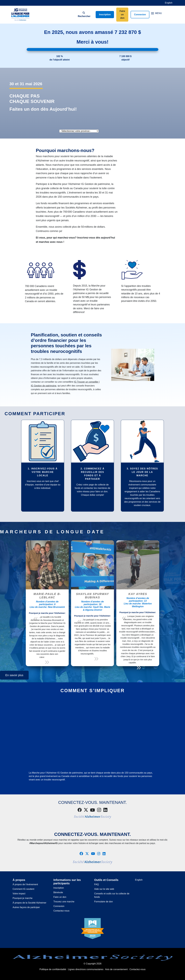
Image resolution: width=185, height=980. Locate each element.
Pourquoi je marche (23, 898)
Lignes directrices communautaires (86, 969)
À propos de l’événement (25, 884)
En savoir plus (14, 675)
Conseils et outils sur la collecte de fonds (112, 895)
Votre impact (19, 894)
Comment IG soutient (23, 889)
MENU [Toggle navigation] (156, 13)
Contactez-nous (61, 911)
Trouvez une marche (64, 902)
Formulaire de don (104, 902)
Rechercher (84, 15)
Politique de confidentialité (53, 969)
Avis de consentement (116, 969)
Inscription (105, 15)
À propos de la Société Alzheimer (29, 903)
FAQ (97, 884)
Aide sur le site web (104, 889)
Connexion (140, 15)
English (169, 3)
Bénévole (58, 892)
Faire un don (122, 15)
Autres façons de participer (26, 907)
